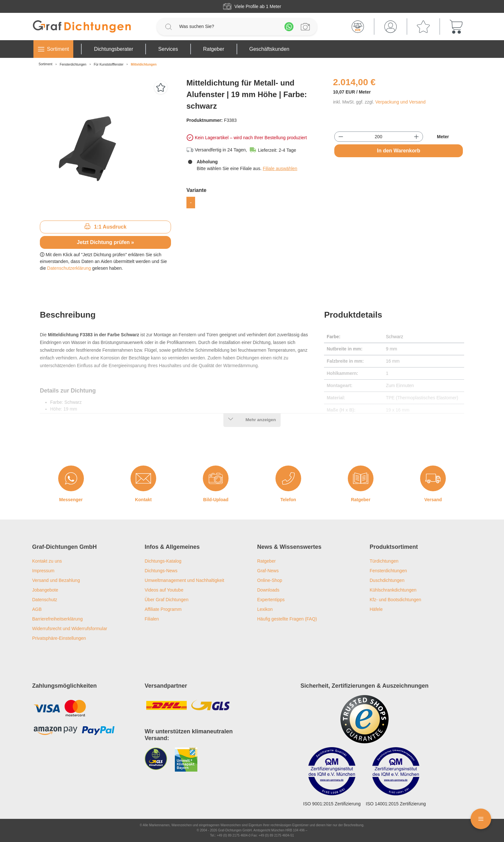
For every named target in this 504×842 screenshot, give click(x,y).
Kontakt (143, 500)
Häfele (376, 609)
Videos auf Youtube (164, 590)
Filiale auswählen (280, 168)
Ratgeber (361, 500)
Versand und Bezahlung (56, 580)
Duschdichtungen (387, 580)
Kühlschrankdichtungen (393, 590)
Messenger (71, 500)
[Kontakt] (143, 478)
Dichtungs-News (161, 571)
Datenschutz (45, 600)
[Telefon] (288, 478)
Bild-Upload (216, 500)
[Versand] (433, 478)
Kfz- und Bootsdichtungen (395, 600)
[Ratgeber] (361, 478)
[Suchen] (168, 27)
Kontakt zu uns (47, 561)
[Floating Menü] (481, 819)
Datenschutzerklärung (69, 268)
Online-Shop (270, 580)
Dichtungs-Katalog (163, 561)
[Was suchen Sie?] (229, 27)
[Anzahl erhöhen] (416, 137)
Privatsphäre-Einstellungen (59, 638)
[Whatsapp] (289, 27)
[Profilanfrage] (305, 27)
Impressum (43, 571)
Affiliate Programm (163, 609)
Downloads (268, 590)
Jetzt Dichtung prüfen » (105, 242)
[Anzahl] (379, 137)
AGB (37, 609)
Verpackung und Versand (400, 102)
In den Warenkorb (399, 151)
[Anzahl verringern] (341, 137)
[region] (105, 146)
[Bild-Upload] (216, 478)
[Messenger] (71, 478)
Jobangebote (45, 590)
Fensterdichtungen (388, 571)
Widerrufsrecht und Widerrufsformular (70, 629)
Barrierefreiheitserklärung (57, 619)
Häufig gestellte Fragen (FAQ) (287, 619)
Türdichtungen (384, 561)
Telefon (288, 500)
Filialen (152, 619)
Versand (433, 500)
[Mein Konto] (391, 27)
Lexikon (265, 609)
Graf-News (268, 571)
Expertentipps (271, 600)
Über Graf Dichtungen (166, 600)
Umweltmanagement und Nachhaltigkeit (184, 580)
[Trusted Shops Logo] (364, 719)
